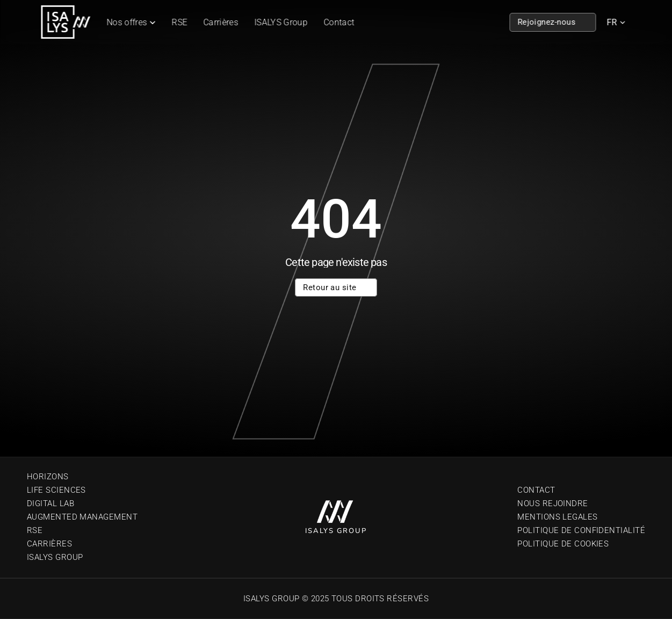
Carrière (47, 544)
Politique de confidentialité (581, 530)
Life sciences (56, 490)
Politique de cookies (563, 544)
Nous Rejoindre (552, 503)
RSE (180, 22)
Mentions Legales (557, 517)
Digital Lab (50, 503)
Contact (339, 22)
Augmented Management (82, 517)
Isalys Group (55, 557)
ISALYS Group (281, 22)
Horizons (48, 477)
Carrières (221, 22)
